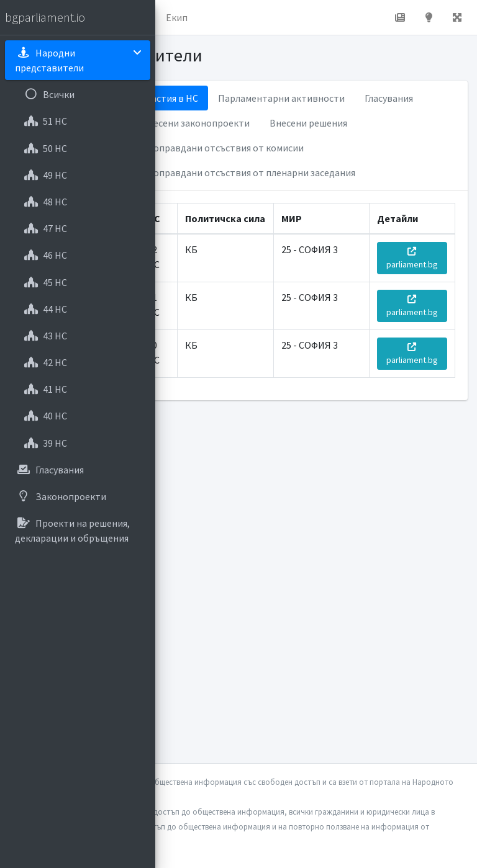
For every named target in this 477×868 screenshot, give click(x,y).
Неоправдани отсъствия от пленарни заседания (248, 172)
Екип (177, 17)
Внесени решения (308, 123)
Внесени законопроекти (196, 123)
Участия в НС (170, 98)
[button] (457, 17)
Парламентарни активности (281, 98)
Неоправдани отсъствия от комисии (223, 148)
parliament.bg (412, 258)
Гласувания (389, 98)
